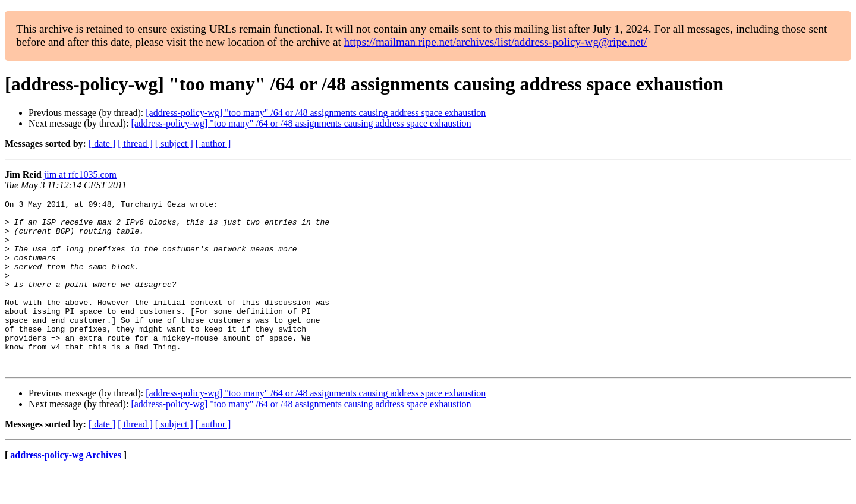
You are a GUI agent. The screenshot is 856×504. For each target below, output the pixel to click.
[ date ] (102, 144)
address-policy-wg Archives (66, 489)
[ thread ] (135, 144)
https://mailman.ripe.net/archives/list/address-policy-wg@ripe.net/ (496, 42)
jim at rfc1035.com (80, 174)
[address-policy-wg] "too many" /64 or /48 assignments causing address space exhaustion (316, 113)
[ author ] (213, 144)
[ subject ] (174, 144)
